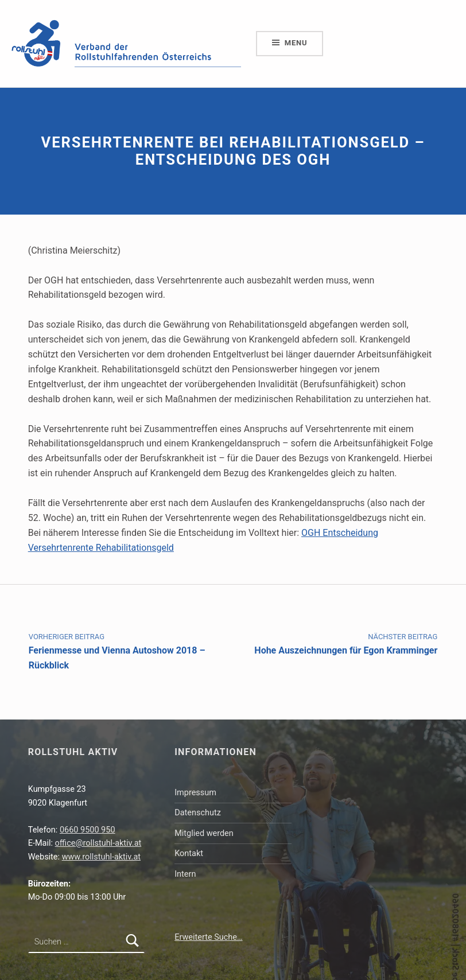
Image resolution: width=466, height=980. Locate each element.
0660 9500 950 (88, 830)
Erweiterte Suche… (208, 937)
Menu (296, 43)
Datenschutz (198, 813)
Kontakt (189, 853)
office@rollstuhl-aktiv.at (98, 843)
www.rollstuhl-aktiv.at (101, 857)
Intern (185, 874)
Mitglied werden (204, 833)
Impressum (195, 793)
